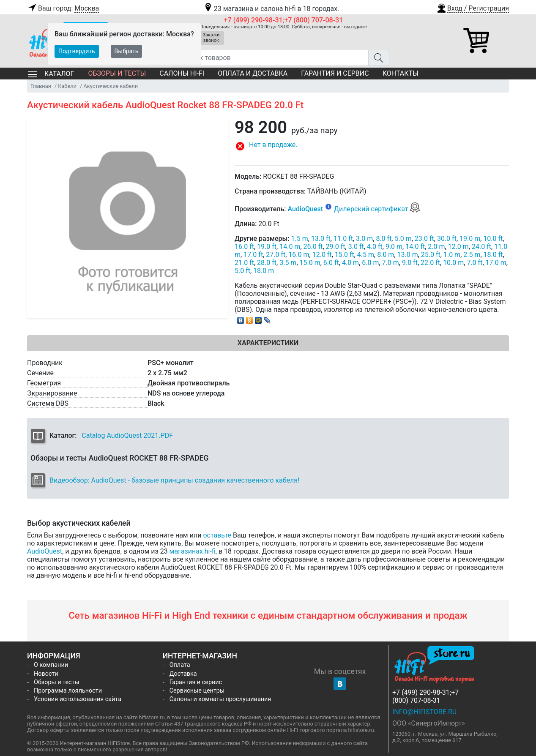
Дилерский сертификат (377, 209)
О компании (51, 665)
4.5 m (366, 255)
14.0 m (290, 247)
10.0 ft (493, 239)
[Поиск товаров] (273, 58)
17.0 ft (253, 255)
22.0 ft (430, 263)
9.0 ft (410, 263)
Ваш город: (63, 8)
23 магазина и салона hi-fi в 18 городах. (271, 9)
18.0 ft (493, 255)
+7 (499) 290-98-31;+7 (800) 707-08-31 (284, 20)
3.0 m (364, 239)
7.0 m (391, 263)
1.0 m (452, 255)
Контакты (401, 73)
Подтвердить (77, 51)
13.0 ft (321, 239)
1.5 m (300, 239)
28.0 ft (267, 263)
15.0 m (310, 263)
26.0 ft (313, 247)
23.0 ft (424, 239)
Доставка (183, 674)
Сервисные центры (197, 691)
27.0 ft (276, 255)
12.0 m (458, 247)
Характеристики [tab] (268, 343)
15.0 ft (345, 255)
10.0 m (453, 263)
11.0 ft (343, 239)
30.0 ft (447, 239)
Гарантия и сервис (335, 73)
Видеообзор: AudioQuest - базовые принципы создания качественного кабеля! (174, 480)
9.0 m (394, 247)
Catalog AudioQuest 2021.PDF (127, 435)
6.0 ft (331, 263)
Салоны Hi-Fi (182, 73)
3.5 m (288, 263)
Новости (46, 674)
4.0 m (350, 263)
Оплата (180, 665)
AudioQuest (305, 209)
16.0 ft (244, 247)
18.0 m (264, 271)
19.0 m (470, 239)
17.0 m (496, 263)
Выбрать (127, 51)
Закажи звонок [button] (211, 38)
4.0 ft (375, 247)
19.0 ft (267, 247)
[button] (473, 7)
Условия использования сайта (78, 699)
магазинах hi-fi (193, 551)
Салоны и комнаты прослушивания (220, 699)
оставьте (217, 535)
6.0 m (370, 263)
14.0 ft (415, 247)
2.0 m (436, 247)
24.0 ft (481, 247)
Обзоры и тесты (117, 73)
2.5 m (472, 255)
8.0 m (386, 255)
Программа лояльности (68, 691)
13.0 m (408, 255)
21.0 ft (244, 263)
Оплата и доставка (253, 73)
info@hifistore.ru (424, 712)
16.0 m (299, 255)
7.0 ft (474, 263)
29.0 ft (336, 247)
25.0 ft (431, 255)
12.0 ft (322, 255)
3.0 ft (356, 247)
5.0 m (403, 239)
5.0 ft (242, 271)
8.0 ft (384, 239)
